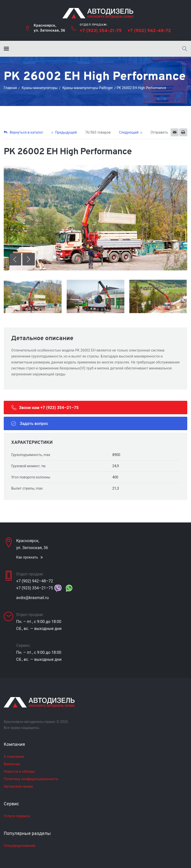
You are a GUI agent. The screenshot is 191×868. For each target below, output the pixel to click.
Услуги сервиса (17, 816)
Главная (10, 88)
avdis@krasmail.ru (32, 598)
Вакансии (12, 764)
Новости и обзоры (19, 771)
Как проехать (27, 557)
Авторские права (18, 786)
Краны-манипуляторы (40, 88)
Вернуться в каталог (23, 132)
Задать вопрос (30, 423)
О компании (14, 757)
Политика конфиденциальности (31, 779)
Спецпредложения (20, 846)
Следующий (129, 132)
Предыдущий (66, 132)
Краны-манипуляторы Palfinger (87, 88)
